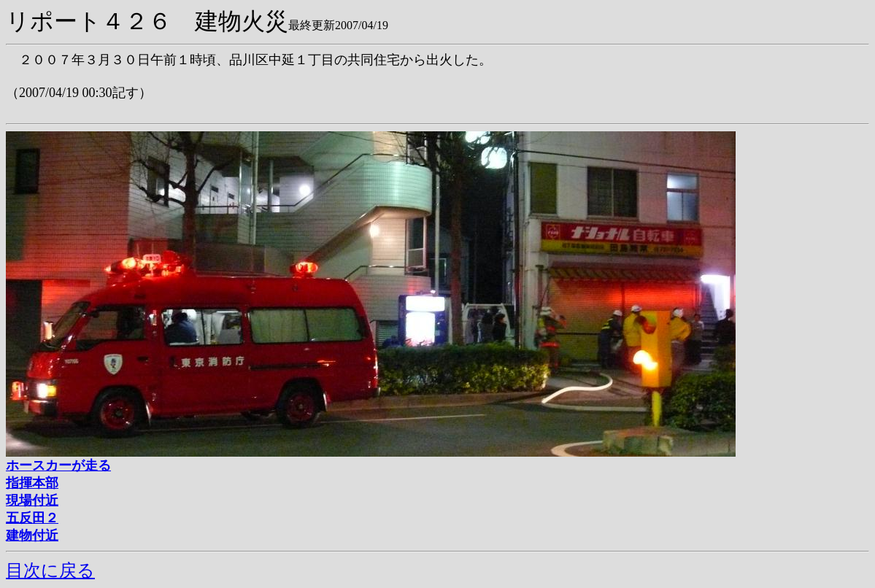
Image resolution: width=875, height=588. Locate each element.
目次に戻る (50, 570)
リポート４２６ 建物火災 (147, 21)
